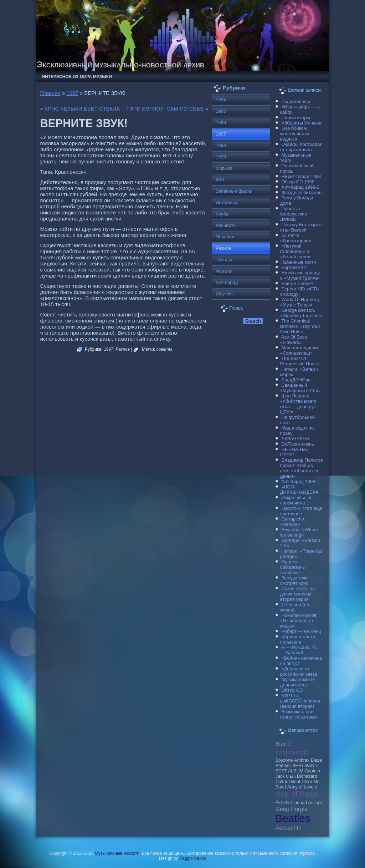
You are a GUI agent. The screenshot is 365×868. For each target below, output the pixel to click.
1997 (72, 93)
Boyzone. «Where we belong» (299, 532)
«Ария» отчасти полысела (298, 639)
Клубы (223, 214)
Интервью (226, 202)
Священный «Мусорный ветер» (300, 388)
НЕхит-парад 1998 (301, 176)
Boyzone (284, 760)
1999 (221, 157)
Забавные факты (234, 191)
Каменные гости (299, 262)
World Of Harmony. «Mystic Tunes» (300, 302)
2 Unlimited (292, 748)
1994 (221, 100)
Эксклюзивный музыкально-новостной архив (120, 64)
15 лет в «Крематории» (296, 238)
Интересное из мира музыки (77, 77)
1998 (221, 145)
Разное (123, 349)
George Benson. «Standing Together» (302, 313)
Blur (281, 744)
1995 (221, 111)
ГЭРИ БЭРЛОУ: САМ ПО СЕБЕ (165, 109)
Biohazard (307, 776)
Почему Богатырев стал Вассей (301, 227)
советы (164, 349)
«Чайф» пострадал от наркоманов (301, 147)
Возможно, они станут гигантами (299, 714)
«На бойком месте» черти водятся (295, 134)
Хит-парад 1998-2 (300, 187)
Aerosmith (289, 828)
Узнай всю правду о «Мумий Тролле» (300, 275)
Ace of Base (297, 794)
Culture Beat (288, 782)
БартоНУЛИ (294, 267)
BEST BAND (305, 766)
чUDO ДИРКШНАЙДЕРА (299, 489)
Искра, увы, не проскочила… (296, 500)
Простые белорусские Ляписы (294, 214)
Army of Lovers (302, 787)
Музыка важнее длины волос (298, 682)
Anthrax (302, 760)
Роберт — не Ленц (301, 631)
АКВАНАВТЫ (295, 439)
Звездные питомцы (302, 192)
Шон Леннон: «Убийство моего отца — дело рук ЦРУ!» (298, 404)
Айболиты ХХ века (301, 123)
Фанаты (224, 271)
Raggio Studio (193, 858)
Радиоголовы (295, 101)
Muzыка (224, 168)
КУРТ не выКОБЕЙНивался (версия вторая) (300, 701)
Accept (315, 803)
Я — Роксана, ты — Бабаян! (299, 650)
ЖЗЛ (221, 180)
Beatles (293, 818)
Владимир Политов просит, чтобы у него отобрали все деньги (302, 468)
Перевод (225, 237)
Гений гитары (295, 118)
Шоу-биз (225, 294)
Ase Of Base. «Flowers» (294, 340)
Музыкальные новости (117, 853)
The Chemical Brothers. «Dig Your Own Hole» (300, 326)
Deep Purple (292, 809)
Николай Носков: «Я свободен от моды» (299, 621)
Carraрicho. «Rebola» (293, 522)
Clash (291, 776)
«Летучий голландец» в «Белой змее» (295, 251)
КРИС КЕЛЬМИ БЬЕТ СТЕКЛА (82, 109)
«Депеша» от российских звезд (299, 671)
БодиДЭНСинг (297, 380)
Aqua (282, 802)
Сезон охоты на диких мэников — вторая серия (299, 594)
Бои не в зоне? (297, 283)
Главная (50, 93)
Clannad (299, 803)
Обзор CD (292, 690)
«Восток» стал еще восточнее (301, 511)
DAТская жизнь (298, 444)
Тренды (224, 260)
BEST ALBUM (289, 771)
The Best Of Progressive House (300, 361)
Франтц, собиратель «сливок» (293, 567)
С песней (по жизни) (295, 607)
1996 (221, 123)
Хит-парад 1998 (298, 481)
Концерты (226, 225)
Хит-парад (227, 282)
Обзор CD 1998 (298, 182)
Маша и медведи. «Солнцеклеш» (300, 350)
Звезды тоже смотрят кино (294, 580)
